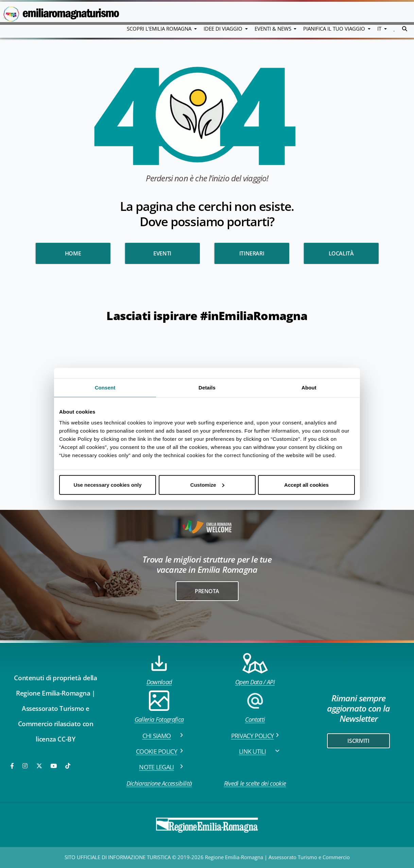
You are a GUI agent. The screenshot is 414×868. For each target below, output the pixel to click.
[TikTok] (68, 766)
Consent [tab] (105, 388)
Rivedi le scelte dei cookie (255, 783)
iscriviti (358, 741)
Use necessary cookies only (107, 485)
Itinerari (252, 253)
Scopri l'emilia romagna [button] (160, 29)
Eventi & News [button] (274, 29)
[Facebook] (13, 766)
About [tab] (309, 388)
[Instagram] (25, 766)
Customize (207, 485)
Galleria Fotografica (159, 707)
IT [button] (380, 29)
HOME (73, 253)
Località (341, 253)
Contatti (255, 707)
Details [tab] (207, 388)
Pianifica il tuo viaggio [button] (335, 29)
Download (159, 670)
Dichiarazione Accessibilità (159, 783)
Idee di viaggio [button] (224, 29)
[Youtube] (54, 766)
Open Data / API (255, 670)
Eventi (162, 253)
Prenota (207, 591)
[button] (394, 29)
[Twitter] (39, 766)
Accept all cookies (306, 485)
